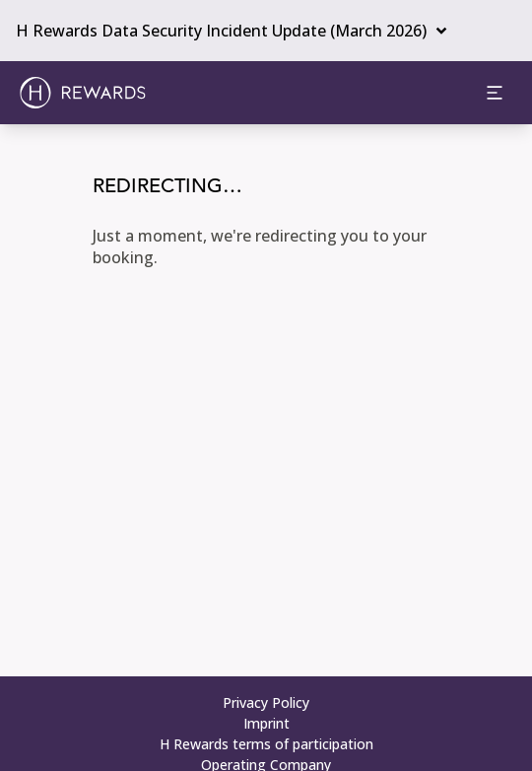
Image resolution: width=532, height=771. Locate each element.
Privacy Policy (266, 702)
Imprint (266, 723)
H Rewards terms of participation (266, 744)
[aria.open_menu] (495, 93)
